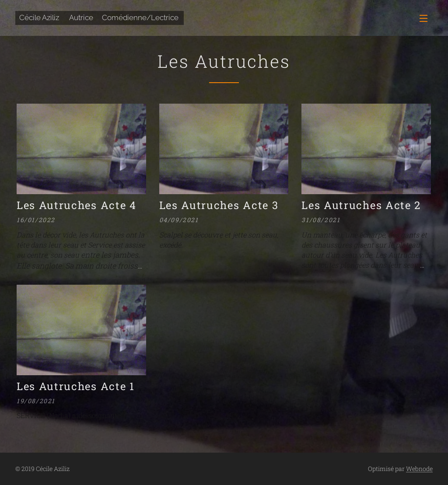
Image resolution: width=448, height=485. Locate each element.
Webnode (419, 469)
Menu (423, 18)
